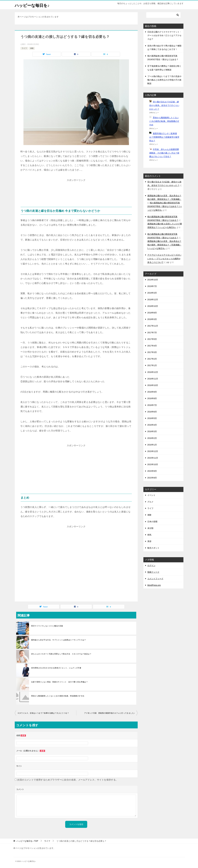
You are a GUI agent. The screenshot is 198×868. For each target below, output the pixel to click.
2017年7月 (152, 333)
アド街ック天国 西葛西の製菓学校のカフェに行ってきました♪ (110, 713)
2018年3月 (152, 319)
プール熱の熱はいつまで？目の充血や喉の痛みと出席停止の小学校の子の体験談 (164, 80)
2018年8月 (152, 313)
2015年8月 (152, 478)
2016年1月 (152, 445)
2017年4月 (152, 346)
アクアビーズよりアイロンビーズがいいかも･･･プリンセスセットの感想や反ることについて (164, 259)
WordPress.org (154, 585)
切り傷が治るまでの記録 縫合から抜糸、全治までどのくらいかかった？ (164, 105)
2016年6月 (152, 412)
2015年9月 (152, 471)
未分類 (150, 528)
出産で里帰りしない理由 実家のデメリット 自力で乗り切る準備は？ (60, 682)
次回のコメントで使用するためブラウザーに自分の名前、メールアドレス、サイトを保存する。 (68, 780)
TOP (27, 841)
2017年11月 (153, 326)
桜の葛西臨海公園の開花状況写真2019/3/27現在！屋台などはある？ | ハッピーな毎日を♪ (165, 206)
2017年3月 (152, 352)
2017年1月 (152, 365)
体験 (32, 48)
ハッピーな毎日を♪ (33, 5)
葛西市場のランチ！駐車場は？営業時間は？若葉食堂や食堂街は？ (164, 137)
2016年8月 (152, 398)
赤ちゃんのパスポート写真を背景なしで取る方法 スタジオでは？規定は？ (61, 654)
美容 (149, 541)
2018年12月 (153, 300)
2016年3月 (152, 431)
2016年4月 (152, 425)
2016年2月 (152, 438)
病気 (149, 535)
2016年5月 (152, 418)
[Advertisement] (76, 190)
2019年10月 (153, 280)
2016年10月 (153, 385)
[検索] (163, 15)
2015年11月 (153, 458)
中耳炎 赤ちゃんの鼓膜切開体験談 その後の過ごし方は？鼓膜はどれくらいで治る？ (164, 153)
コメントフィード (155, 579)
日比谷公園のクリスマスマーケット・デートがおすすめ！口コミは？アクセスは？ (164, 35)
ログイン (151, 565)
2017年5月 (152, 339)
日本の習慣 (152, 522)
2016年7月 (152, 405)
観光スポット (153, 548)
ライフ (24, 48)
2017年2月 (152, 359)
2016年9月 (152, 392)
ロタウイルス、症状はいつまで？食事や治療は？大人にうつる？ (43, 713)
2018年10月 (153, 306)
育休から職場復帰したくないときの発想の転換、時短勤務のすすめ (58, 696)
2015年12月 (153, 451)
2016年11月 (153, 379)
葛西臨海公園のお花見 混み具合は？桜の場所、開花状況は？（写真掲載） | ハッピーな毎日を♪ (164, 245)
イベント (151, 495)
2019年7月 (152, 286)
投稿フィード (153, 572)
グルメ (150, 502)
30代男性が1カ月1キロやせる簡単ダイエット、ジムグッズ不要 (56, 668)
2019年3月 (152, 293)
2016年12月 (153, 372)
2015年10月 (153, 464)
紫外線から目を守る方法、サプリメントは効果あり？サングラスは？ (59, 640)
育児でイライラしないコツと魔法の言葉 (47, 626)
